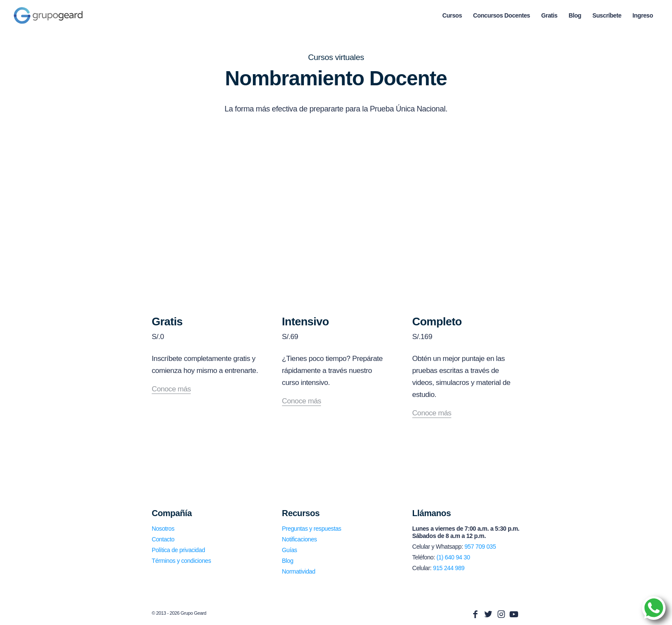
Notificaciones (300, 539)
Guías (289, 550)
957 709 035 (480, 547)
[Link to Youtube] (514, 614)
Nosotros (163, 529)
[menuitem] (452, 15)
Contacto (163, 539)
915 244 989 (448, 568)
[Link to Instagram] (501, 614)
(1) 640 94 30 (453, 557)
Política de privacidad (178, 550)
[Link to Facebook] (475, 614)
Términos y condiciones (181, 561)
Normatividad (299, 571)
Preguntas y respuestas (312, 529)
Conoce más (171, 389)
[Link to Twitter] (488, 614)
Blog (288, 561)
